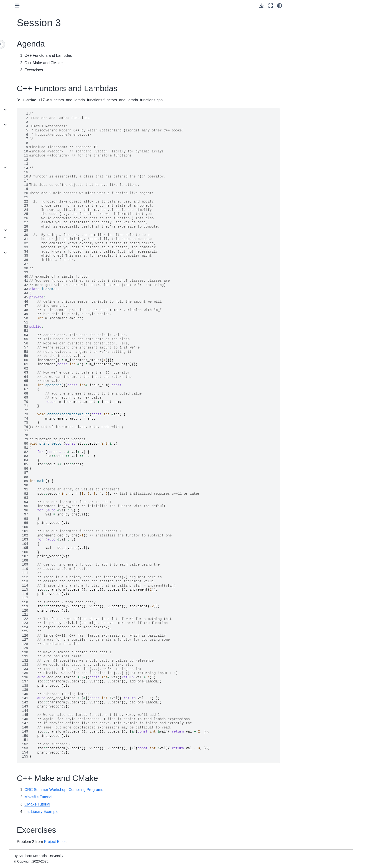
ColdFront (30, 125)
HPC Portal (31, 152)
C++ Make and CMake (315, 30)
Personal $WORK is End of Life (47, 89)
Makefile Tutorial (113, 797)
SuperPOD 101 (34, 272)
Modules (29, 222)
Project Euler (129, 842)
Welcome (30, 56)
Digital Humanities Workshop (45, 280)
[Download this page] (262, 6)
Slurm (27, 167)
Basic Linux (32, 175)
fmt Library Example (116, 812)
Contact (29, 300)
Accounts (30, 117)
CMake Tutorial (112, 804)
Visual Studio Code (37, 245)
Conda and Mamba (37, 230)
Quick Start (31, 160)
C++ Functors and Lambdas (319, 23)
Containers (31, 182)
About (27, 109)
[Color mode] (280, 6)
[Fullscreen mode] (271, 6)
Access (28, 132)
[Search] (50, 44)
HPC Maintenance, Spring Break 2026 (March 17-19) (48, 79)
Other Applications (37, 253)
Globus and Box (35, 202)
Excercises (306, 38)
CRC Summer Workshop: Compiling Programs (138, 790)
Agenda (304, 15)
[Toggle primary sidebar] (92, 6)
